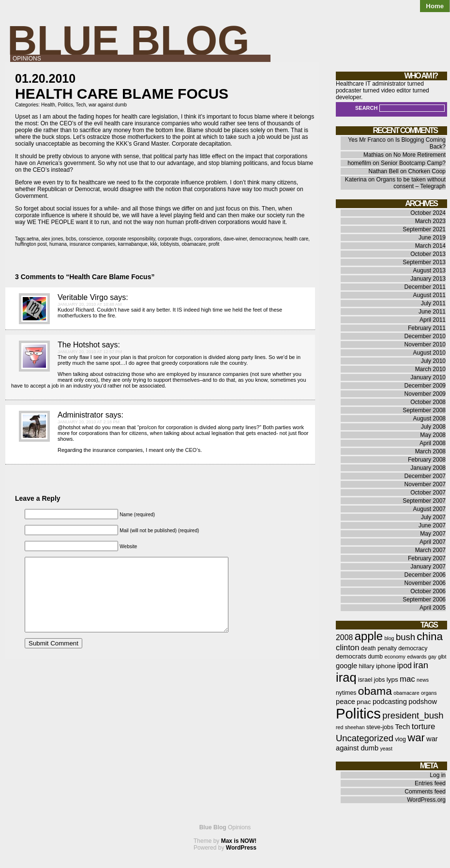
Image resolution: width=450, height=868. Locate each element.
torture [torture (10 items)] (424, 726)
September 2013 (424, 262)
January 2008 (428, 468)
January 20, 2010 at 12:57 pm (90, 352)
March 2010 (430, 369)
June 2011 (432, 312)
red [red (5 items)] (339, 727)
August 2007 (429, 509)
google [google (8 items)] (346, 666)
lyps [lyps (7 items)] (392, 680)
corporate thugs (175, 239)
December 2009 (425, 386)
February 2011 (427, 328)
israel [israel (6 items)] (365, 680)
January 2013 (428, 279)
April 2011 (433, 320)
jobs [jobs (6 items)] (380, 680)
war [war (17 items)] (416, 738)
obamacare (194, 244)
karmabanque (133, 244)
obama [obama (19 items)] (375, 691)
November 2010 (425, 344)
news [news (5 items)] (423, 680)
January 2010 (428, 377)
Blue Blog (128, 40)
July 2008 (433, 427)
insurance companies (93, 244)
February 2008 (427, 460)
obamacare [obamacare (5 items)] (406, 693)
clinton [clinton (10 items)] (348, 648)
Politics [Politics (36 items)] (358, 713)
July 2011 (433, 303)
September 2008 (424, 410)
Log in (438, 775)
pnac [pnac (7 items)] (364, 702)
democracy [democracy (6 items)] (413, 648)
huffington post (31, 244)
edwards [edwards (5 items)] (417, 657)
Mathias (374, 155)
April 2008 (433, 443)
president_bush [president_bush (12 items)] (413, 715)
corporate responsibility (130, 239)
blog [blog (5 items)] (389, 638)
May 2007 (433, 534)
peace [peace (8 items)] (345, 702)
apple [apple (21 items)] (369, 636)
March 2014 (430, 246)
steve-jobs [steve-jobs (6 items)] (380, 727)
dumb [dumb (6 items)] (375, 657)
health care (296, 239)
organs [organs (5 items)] (429, 693)
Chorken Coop (427, 171)
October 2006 (428, 591)
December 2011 (425, 287)
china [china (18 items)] (430, 636)
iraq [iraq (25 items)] (346, 677)
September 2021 (424, 229)
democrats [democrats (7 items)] (351, 656)
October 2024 (428, 213)
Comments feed (425, 792)
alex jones (52, 239)
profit (214, 244)
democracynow (266, 239)
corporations (207, 239)
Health (48, 105)
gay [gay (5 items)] (432, 657)
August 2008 (429, 419)
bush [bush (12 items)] (405, 637)
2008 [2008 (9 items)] (344, 637)
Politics (65, 105)
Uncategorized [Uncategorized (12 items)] (365, 738)
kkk (154, 244)
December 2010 (425, 336)
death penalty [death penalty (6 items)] (379, 648)
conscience (91, 239)
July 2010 (433, 361)
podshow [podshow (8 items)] (423, 702)
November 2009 (425, 394)
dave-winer (235, 239)
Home (435, 6)
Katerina (356, 180)
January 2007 (428, 567)
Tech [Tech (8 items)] (402, 727)
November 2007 (425, 484)
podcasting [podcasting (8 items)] (390, 702)
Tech (81, 105)
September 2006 (424, 599)
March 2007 (430, 550)
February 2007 (427, 558)
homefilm (359, 163)
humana (58, 244)
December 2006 (425, 575)
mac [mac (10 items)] (407, 679)
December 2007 (425, 476)
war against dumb (108, 105)
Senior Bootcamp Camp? (413, 163)
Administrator (80, 415)
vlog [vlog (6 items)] (400, 739)
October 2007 (428, 493)
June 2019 (432, 238)
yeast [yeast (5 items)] (386, 748)
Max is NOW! (239, 841)
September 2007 (424, 501)
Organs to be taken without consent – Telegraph (411, 183)
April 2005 (433, 608)
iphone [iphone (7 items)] (386, 666)
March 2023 (430, 221)
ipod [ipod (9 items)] (405, 666)
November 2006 (425, 583)
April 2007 (433, 542)
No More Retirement (420, 155)
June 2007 (432, 525)
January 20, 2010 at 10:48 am (90, 304)
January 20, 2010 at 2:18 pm (89, 422)
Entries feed (430, 783)
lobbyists (170, 244)
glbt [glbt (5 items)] (442, 657)
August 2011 (429, 295)
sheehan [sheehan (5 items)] (355, 727)
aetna (33, 239)
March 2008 (430, 451)
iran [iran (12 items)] (421, 665)
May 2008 (433, 435)
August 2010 (429, 353)
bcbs (71, 239)
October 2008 (428, 402)
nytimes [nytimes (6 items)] (346, 693)
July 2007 (433, 517)
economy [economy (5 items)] (395, 657)
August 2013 (429, 270)
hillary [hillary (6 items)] (366, 666)
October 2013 (428, 254)
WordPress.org (426, 800)
